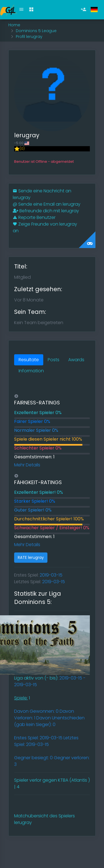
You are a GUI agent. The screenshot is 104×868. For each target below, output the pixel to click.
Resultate (29, 360)
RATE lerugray (31, 557)
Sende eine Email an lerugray (47, 204)
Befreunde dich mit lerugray (46, 211)
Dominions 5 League (36, 31)
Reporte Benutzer (34, 217)
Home (14, 25)
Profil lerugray (29, 37)
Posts (54, 360)
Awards (76, 360)
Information (31, 371)
